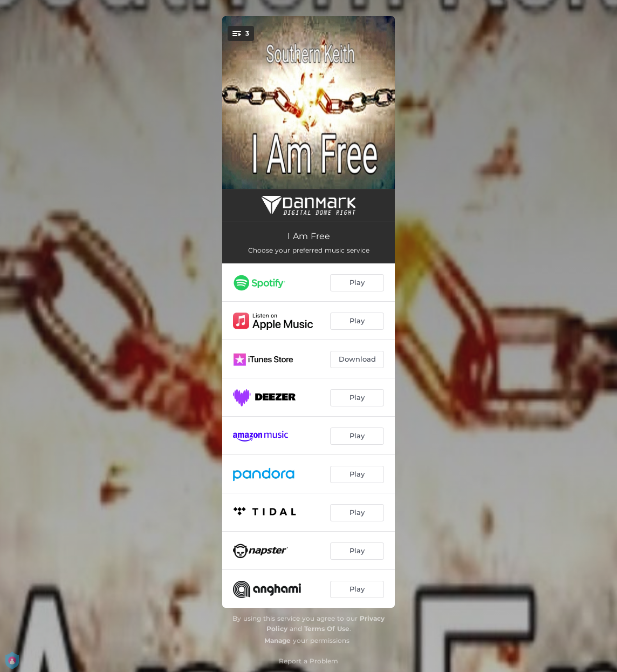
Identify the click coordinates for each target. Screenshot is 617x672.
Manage (277, 640)
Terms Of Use (327, 629)
